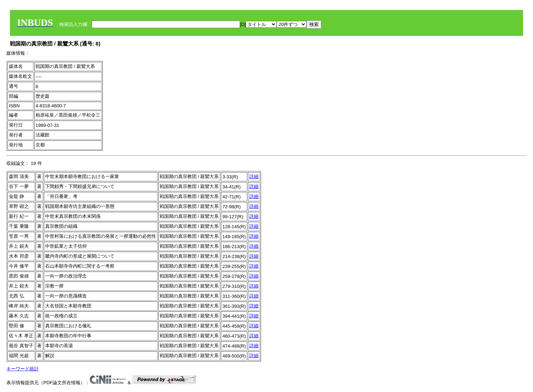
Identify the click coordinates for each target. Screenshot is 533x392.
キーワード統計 (23, 369)
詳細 (254, 176)
